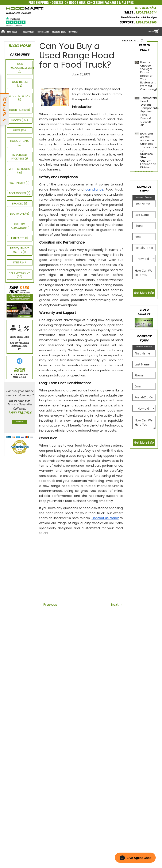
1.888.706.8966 (146, 22)
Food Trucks (20, 82)
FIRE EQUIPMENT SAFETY (20, 250)
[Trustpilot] (16, 22)
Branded (18, 204)
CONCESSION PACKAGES (103, 3)
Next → (117, 605)
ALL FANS (128, 3)
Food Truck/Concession (21, 66)
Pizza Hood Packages (19, 157)
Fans (17, 262)
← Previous (48, 605)
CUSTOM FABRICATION (18, 226)
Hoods (16, 120)
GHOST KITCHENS (20, 96)
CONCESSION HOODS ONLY (69, 3)
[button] (135, 858)
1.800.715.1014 (146, 12)
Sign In (151, 31)
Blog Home (20, 46)
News (17, 130)
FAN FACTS (18, 238)
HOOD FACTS (18, 110)
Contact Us (20, 422)
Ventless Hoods (20, 169)
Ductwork (18, 214)
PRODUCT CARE (20, 141)
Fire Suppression (20, 273)
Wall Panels (18, 183)
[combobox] (133, 41)
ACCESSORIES (18, 193)
